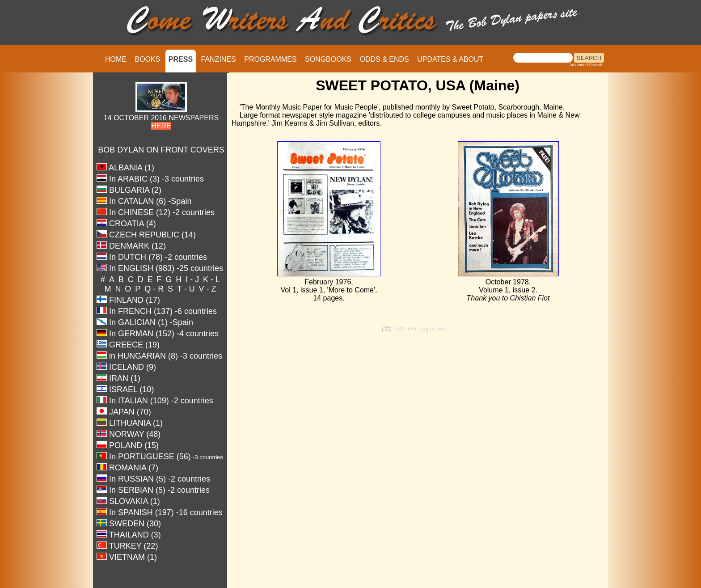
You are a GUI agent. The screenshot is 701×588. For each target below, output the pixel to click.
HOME (116, 59)
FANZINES (219, 59)
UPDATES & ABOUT (450, 59)
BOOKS (147, 59)
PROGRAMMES (270, 59)
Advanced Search (586, 65)
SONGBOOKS (328, 59)
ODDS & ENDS (384, 59)
